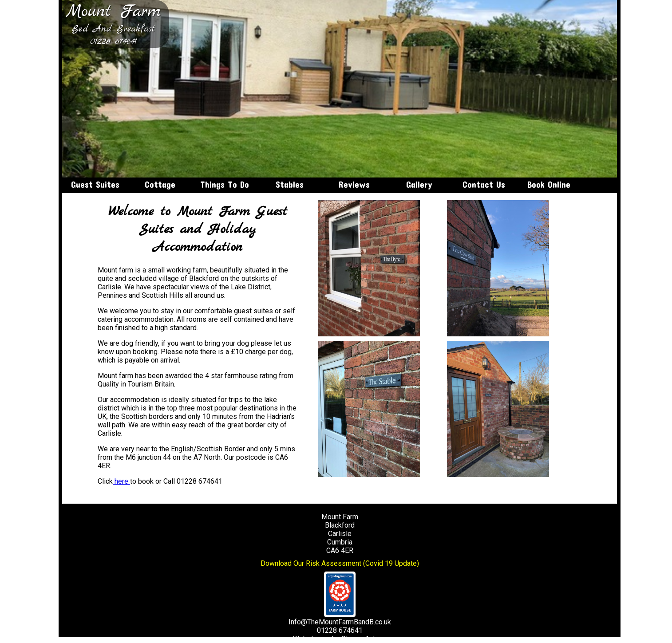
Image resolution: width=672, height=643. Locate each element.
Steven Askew (364, 639)
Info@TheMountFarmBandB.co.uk (340, 622)
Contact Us (484, 184)
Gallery (419, 184)
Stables (290, 184)
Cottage (160, 184)
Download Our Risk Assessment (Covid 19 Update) (340, 563)
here (121, 481)
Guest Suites (95, 184)
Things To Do (225, 184)
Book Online (549, 184)
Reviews (354, 184)
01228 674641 (114, 42)
